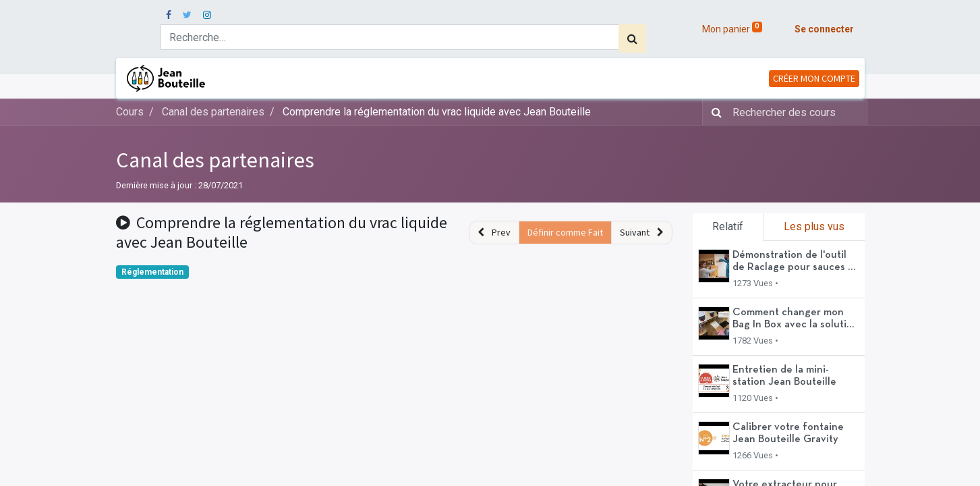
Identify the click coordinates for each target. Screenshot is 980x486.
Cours (130, 112)
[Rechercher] (632, 38)
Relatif (728, 226)
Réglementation (152, 272)
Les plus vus (814, 226)
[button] (494, 233)
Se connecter (824, 29)
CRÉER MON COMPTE (814, 78)
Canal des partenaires (215, 160)
